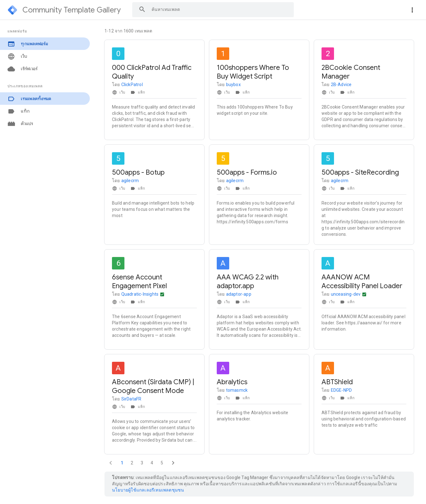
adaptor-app (239, 294)
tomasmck (237, 390)
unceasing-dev (346, 294)
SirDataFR (131, 399)
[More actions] (412, 10)
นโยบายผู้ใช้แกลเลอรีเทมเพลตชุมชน (148, 490)
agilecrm (130, 181)
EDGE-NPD (341, 390)
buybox (233, 85)
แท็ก (19, 111)
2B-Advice (341, 85)
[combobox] (213, 10)
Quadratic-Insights (140, 294)
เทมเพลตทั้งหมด (29, 99)
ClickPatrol (132, 85)
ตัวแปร (20, 124)
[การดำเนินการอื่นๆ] (162, 294)
